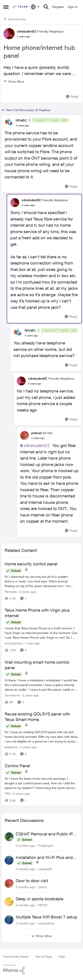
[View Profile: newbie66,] (9, 860)
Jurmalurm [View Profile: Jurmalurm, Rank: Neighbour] (12, 695)
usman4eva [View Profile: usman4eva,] (46, 923)
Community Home (16, 956)
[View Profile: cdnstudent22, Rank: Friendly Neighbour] (9, 34)
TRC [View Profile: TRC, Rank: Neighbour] (8, 793)
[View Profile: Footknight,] (9, 837)
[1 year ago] (32, 643)
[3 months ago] (25, 846)
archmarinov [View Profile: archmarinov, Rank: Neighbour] (14, 643)
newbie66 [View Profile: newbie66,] (45, 869)
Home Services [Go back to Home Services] (14, 19)
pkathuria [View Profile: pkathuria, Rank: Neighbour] (11, 747)
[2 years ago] (27, 591)
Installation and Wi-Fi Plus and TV (44, 858)
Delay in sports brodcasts (40, 899)
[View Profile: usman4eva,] (9, 920)
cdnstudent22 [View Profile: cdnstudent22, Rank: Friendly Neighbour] (26, 31)
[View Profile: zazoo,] (9, 883)
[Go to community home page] (20, 7)
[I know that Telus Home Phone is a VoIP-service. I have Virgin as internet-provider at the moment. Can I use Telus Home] (41, 633)
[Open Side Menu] (6, 7)
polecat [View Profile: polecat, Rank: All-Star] (36, 433)
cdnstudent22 (37, 445)
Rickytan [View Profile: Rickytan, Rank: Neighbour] (11, 591)
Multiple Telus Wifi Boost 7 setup (46, 917)
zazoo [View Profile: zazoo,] (42, 887)
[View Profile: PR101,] (9, 902)
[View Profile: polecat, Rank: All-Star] (25, 435)
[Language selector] (35, 7)
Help (62, 956)
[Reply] (72, 97)
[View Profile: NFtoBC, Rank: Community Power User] (9, 123)
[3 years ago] (30, 695)
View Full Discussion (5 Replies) (26, 110)
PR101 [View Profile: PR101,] (43, 905)
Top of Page (43, 956)
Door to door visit (32, 881)
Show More (14, 81)
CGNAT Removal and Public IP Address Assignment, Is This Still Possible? (46, 834)
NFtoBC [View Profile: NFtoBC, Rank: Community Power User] (21, 120)
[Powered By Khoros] (41, 969)
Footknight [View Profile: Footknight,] (46, 846)
